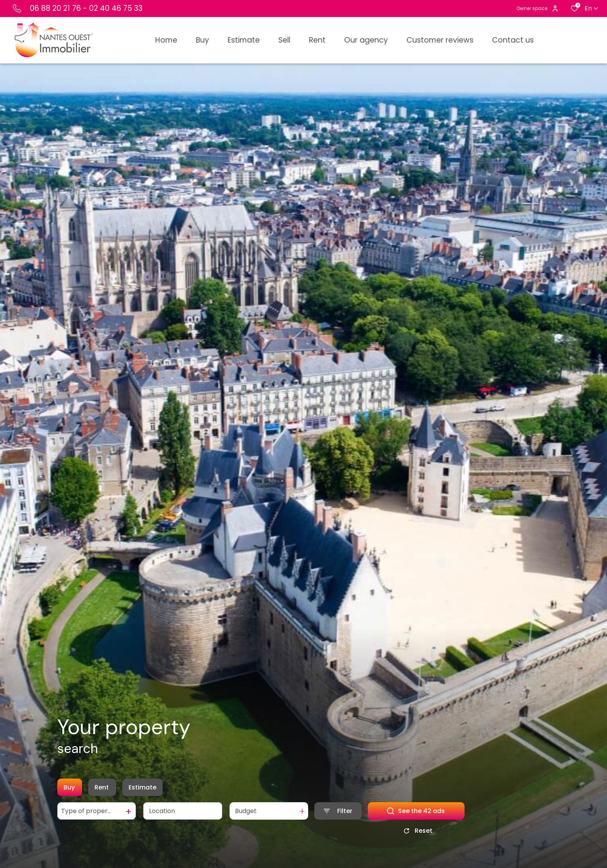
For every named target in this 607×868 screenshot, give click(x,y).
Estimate (142, 787)
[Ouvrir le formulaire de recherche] (338, 811)
